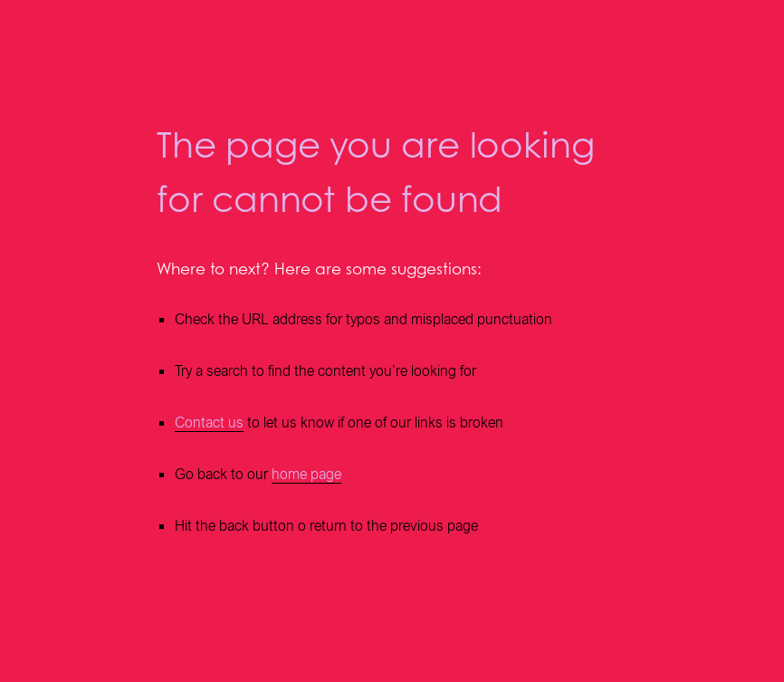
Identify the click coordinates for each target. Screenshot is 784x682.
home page (306, 474)
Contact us (209, 423)
